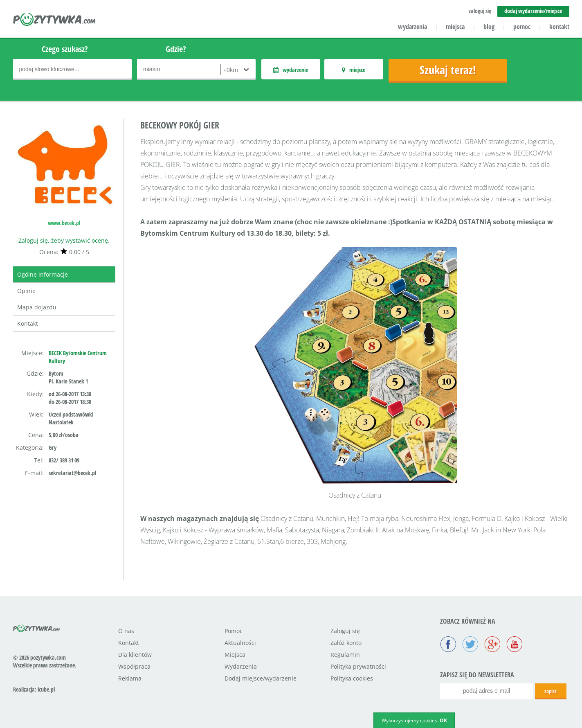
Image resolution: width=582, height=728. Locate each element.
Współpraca (134, 666)
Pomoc (234, 631)
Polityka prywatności (358, 666)
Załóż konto (346, 643)
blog (489, 27)
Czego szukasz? (65, 49)
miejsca (455, 27)
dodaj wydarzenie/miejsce (533, 11)
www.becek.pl (64, 223)
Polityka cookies (352, 678)
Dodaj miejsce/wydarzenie (261, 678)
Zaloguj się (345, 631)
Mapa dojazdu (37, 307)
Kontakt (28, 323)
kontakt (559, 27)
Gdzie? (176, 49)
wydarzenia (412, 27)
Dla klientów (135, 655)
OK (443, 720)
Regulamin (345, 655)
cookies (429, 720)
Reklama (130, 678)
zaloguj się (480, 11)
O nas (126, 631)
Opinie (26, 291)
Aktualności (240, 643)
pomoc (522, 27)
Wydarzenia (241, 666)
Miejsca (235, 655)
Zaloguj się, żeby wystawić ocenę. (64, 240)
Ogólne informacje (43, 274)
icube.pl (46, 689)
